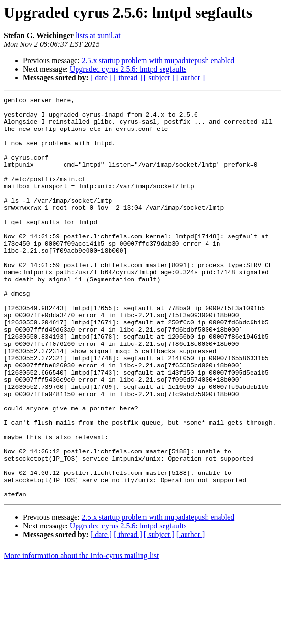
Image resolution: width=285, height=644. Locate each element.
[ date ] (101, 78)
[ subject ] (159, 78)
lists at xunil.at (98, 36)
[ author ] (191, 78)
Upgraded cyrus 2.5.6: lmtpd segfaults (128, 69)
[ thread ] (128, 78)
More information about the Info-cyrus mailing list (81, 636)
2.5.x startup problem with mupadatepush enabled (158, 60)
